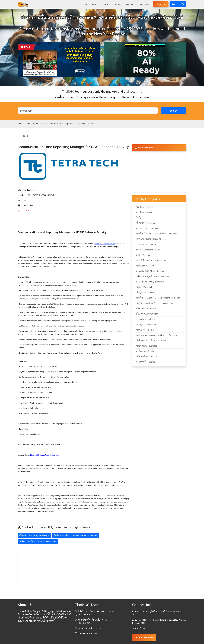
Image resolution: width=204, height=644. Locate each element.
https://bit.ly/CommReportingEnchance (63, 527)
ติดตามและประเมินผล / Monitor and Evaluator (157, 335)
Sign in (161, 4)
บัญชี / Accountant (145, 207)
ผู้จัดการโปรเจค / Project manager (34, 535)
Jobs (94, 4)
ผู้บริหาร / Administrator (147, 314)
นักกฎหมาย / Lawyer (145, 292)
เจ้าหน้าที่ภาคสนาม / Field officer (151, 260)
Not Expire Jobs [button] (144, 147)
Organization (143, 4)
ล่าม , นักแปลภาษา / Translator (150, 282)
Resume (129, 4)
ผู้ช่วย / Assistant (144, 255)
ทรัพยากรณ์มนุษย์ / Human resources (153, 276)
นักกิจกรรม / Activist (145, 266)
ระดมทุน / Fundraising (146, 244)
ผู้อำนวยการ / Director (146, 308)
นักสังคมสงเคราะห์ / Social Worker (151, 340)
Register (178, 4)
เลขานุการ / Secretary (146, 324)
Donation (117, 4)
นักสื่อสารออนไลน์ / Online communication (38, 541)
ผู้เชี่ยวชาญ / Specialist (146, 351)
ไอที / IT (140, 218)
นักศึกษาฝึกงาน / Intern (146, 356)
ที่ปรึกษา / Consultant (146, 223)
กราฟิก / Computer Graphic (148, 250)
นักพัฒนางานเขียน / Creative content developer (75, 535)
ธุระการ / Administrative (147, 319)
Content (104, 4)
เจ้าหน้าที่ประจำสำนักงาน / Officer (151, 239)
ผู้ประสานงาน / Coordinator (148, 228)
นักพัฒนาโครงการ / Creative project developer (157, 234)
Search (174, 111)
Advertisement (144, 637)
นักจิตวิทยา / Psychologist (148, 346)
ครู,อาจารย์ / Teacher (146, 362)
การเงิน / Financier (144, 212)
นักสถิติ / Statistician (145, 330)
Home (84, 4)
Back (24, 136)
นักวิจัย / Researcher (145, 287)
